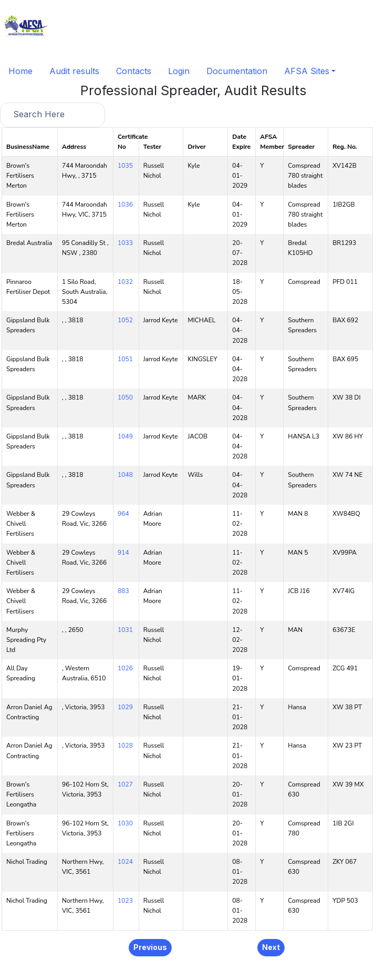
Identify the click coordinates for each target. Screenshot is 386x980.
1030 (125, 823)
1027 (125, 784)
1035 (125, 166)
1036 (125, 205)
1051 (125, 359)
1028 (125, 746)
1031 (125, 630)
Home (20, 71)
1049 (125, 436)
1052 (125, 320)
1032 (125, 282)
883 (123, 591)
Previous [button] (150, 947)
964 (123, 514)
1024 (125, 862)
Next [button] (271, 947)
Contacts (134, 71)
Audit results (74, 71)
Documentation (237, 71)
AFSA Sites (307, 71)
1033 (125, 243)
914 (123, 553)
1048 (125, 475)
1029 (125, 707)
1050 (125, 397)
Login (179, 71)
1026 (125, 668)
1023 (125, 901)
